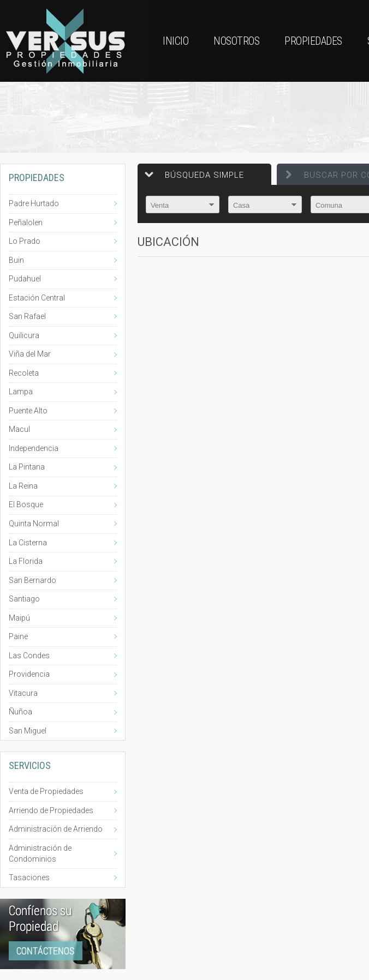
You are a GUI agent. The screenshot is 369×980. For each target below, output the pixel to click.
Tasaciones (29, 877)
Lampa (21, 392)
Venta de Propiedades (46, 791)
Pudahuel (25, 279)
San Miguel (28, 731)
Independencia (34, 448)
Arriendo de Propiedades (51, 810)
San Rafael (27, 316)
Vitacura (23, 693)
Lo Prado (25, 241)
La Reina (23, 486)
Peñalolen (26, 223)
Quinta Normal (34, 524)
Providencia (29, 674)
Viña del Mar (30, 354)
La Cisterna (28, 543)
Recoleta (24, 373)
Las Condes (29, 656)
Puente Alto (28, 411)
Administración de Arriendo (56, 829)
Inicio (175, 41)
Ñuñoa (20, 712)
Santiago (24, 599)
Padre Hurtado (34, 203)
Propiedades (313, 41)
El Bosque (26, 504)
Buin (16, 260)
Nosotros (236, 41)
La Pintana (27, 467)
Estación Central (37, 298)
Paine (18, 636)
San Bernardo (32, 580)
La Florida (26, 561)
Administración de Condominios (40, 853)
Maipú (19, 618)
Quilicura (24, 335)
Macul (19, 429)
